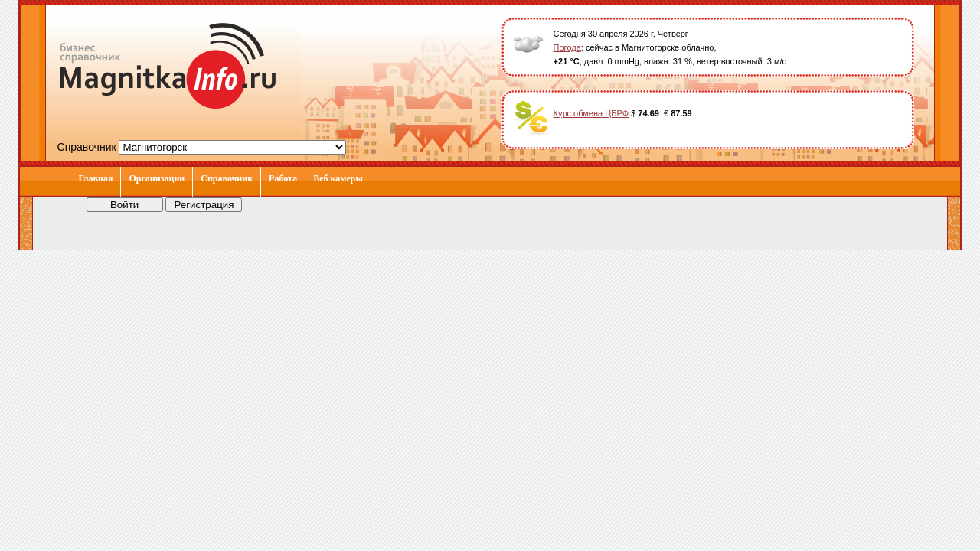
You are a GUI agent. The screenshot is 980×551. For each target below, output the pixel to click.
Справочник (227, 178)
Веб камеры (338, 178)
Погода (567, 47)
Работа (283, 178)
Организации (157, 178)
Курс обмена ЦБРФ (591, 113)
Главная (95, 178)
